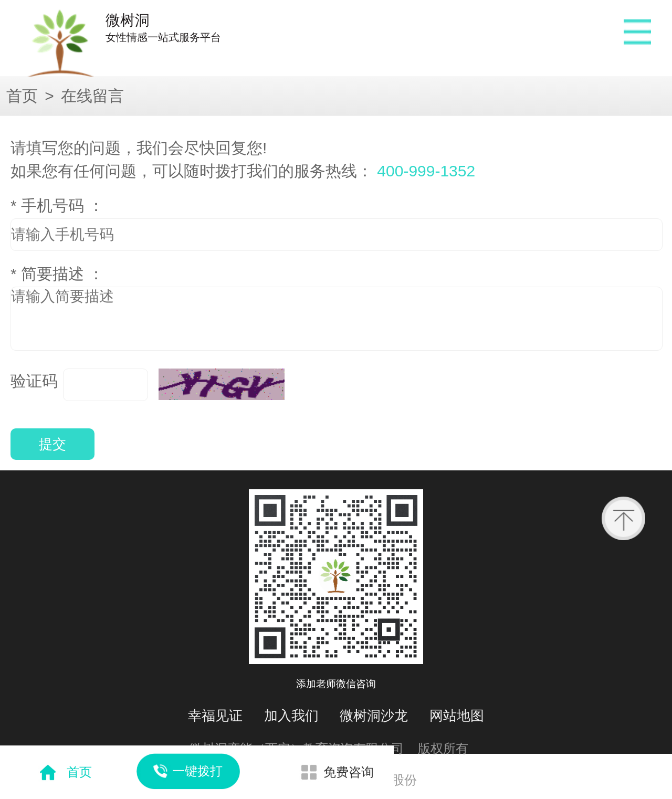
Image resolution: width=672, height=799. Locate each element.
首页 (22, 96)
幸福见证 (215, 716)
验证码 (34, 381)
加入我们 (291, 716)
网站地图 (457, 716)
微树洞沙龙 (374, 716)
